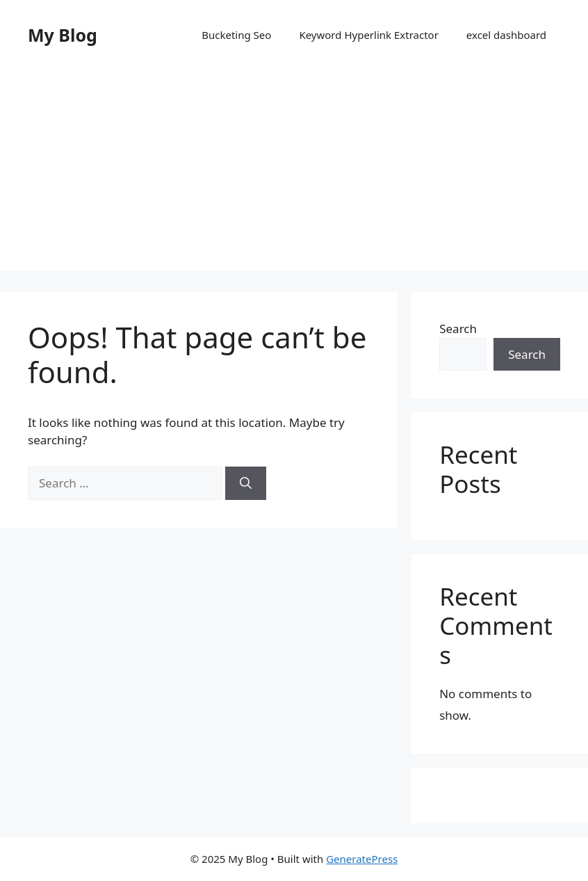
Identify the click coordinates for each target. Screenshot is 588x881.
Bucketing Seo (236, 35)
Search (458, 329)
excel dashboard (506, 35)
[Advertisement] (294, 174)
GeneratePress (362, 859)
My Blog (63, 35)
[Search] (246, 483)
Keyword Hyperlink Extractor (368, 35)
